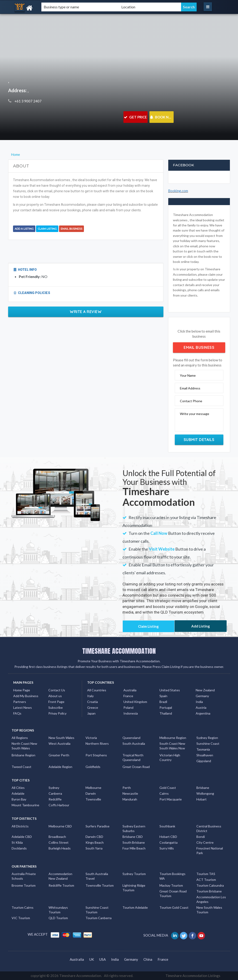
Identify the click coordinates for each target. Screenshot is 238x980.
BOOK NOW (162, 117)
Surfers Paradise (98, 826)
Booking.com (178, 191)
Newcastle (130, 793)
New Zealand (205, 690)
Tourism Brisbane (209, 891)
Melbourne (93, 788)
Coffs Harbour (59, 805)
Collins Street (59, 842)
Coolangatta (169, 842)
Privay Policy (57, 713)
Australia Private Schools (24, 876)
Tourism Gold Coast (174, 907)
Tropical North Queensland (133, 757)
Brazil (163, 702)
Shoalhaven (205, 755)
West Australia (59, 743)
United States (170, 690)
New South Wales (61, 738)
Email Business (71, 229)
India (199, 702)
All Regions (20, 738)
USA (102, 959)
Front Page (56, 702)
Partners (20, 702)
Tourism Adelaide (135, 907)
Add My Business (26, 696)
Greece (93, 707)
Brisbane (203, 788)
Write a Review (86, 312)
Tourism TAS (206, 874)
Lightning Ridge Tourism (134, 888)
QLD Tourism (58, 918)
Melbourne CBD (60, 826)
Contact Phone (191, 401)
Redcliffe (55, 799)
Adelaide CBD (22, 837)
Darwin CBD (94, 837)
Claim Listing (47, 229)
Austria (201, 707)
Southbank (167, 826)
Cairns (164, 793)
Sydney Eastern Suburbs (134, 828)
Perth (127, 788)
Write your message (195, 414)
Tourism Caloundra (210, 885)
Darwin (91, 793)
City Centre (205, 842)
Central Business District (209, 828)
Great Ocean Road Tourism (173, 893)
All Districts (20, 826)
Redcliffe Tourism (61, 885)
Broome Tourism (24, 885)
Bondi (201, 837)
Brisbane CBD (133, 837)
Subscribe (56, 707)
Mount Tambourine (25, 805)
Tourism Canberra (99, 918)
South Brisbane (134, 842)
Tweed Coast (21, 767)
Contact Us (57, 690)
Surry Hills (167, 848)
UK (92, 959)
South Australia (134, 743)
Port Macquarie (171, 799)
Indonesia (131, 713)
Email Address (190, 388)
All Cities (18, 788)
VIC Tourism (21, 918)
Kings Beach (95, 842)
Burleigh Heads (60, 848)
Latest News (23, 707)
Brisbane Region (23, 755)
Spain (163, 696)
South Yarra (94, 848)
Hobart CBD (168, 837)
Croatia (93, 702)
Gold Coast (168, 788)
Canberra (55, 793)
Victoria (91, 738)
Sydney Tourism (134, 874)
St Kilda (17, 842)
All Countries (97, 690)
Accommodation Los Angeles (211, 899)
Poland (128, 707)
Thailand (166, 713)
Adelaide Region (60, 767)
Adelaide (18, 793)
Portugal (166, 707)
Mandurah (130, 799)
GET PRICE (135, 117)
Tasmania (203, 749)
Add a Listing (24, 229)
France (128, 696)
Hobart (202, 799)
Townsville (93, 799)
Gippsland (204, 761)
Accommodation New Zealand (60, 876)
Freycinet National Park (210, 851)
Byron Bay (19, 799)
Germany (202, 696)
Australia (130, 690)
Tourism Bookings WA (172, 876)
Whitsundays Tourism (58, 910)
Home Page (22, 690)
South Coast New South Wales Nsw (172, 746)
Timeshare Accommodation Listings (193, 976)
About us (55, 696)
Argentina (203, 713)
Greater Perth (59, 755)
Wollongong (205, 793)
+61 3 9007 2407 (28, 101)
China (148, 959)
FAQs (17, 713)
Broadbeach (57, 837)
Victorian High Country (170, 757)
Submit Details (199, 440)
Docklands (19, 848)
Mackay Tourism (171, 885)
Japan (91, 713)
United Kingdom (135, 702)
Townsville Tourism (100, 885)
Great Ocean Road (136, 767)
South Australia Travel (97, 876)
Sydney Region (207, 738)
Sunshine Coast (208, 743)
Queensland (131, 738)
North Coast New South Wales (24, 746)
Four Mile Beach (134, 848)
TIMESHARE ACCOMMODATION (119, 651)
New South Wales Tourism (209, 910)
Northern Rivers (97, 743)
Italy (90, 696)
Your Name (188, 375)
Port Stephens (96, 755)
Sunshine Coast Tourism (97, 910)
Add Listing (201, 626)
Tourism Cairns (23, 907)
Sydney (54, 788)
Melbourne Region (173, 738)
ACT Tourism (206, 880)
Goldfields (93, 767)
